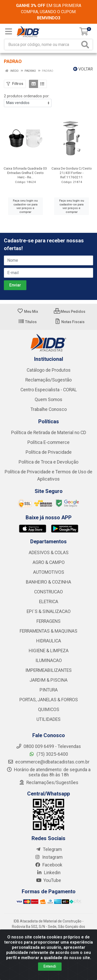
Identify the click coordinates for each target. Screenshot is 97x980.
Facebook (49, 865)
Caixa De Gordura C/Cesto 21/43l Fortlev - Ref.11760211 (72, 173)
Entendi (50, 966)
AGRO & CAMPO (49, 562)
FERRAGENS (48, 621)
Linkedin (48, 873)
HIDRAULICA (49, 641)
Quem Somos (48, 400)
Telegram (49, 849)
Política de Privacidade (49, 452)
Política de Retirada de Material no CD (49, 433)
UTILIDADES (48, 719)
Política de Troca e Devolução (48, 462)
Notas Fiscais (69, 322)
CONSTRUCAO (48, 592)
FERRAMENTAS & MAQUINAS (48, 631)
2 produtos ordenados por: (27, 96)
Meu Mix (28, 312)
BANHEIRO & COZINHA (48, 582)
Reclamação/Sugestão (48, 380)
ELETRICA (49, 602)
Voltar (83, 69)
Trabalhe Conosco (49, 409)
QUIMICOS (49, 710)
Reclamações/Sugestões (49, 783)
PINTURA (49, 690)
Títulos (27, 322)
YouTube (48, 880)
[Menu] (9, 31)
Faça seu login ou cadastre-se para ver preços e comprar (25, 206)
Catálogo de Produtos (49, 370)
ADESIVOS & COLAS (49, 553)
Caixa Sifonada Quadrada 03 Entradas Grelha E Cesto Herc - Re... (25, 173)
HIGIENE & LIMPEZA (49, 651)
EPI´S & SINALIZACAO (49, 611)
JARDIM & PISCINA (48, 680)
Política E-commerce (48, 442)
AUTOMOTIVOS (49, 572)
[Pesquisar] (86, 45)
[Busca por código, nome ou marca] (42, 45)
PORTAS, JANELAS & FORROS (49, 700)
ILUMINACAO (49, 660)
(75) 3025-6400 (48, 754)
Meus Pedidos (70, 312)
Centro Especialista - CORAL (49, 390)
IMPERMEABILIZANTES (48, 670)
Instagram (49, 857)
